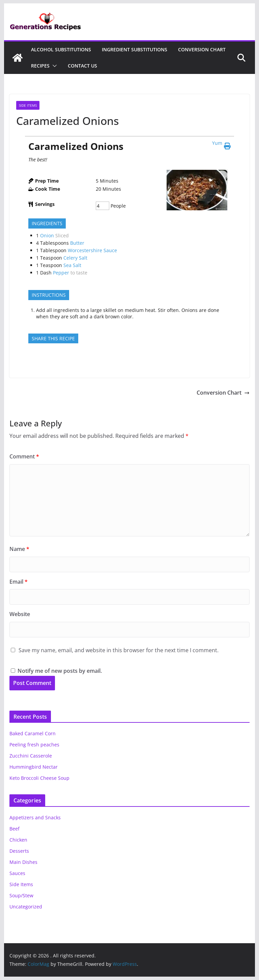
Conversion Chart (202, 49)
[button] (53, 66)
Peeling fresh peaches (34, 745)
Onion (47, 235)
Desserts (19, 851)
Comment (24, 456)
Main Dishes (23, 862)
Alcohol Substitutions (61, 49)
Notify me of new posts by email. (60, 671)
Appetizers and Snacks (35, 817)
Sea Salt (72, 265)
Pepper (61, 273)
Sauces (17, 873)
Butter (77, 243)
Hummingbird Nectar (34, 767)
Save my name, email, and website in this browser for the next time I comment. (119, 650)
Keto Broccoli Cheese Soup (39, 778)
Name (19, 549)
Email (19, 582)
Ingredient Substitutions (135, 49)
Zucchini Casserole (31, 756)
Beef (15, 829)
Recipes (40, 66)
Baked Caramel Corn (33, 733)
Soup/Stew (21, 895)
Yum (217, 143)
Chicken (18, 840)
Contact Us (82, 66)
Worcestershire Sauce (92, 250)
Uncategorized (26, 907)
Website (20, 614)
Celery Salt (75, 258)
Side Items (28, 105)
